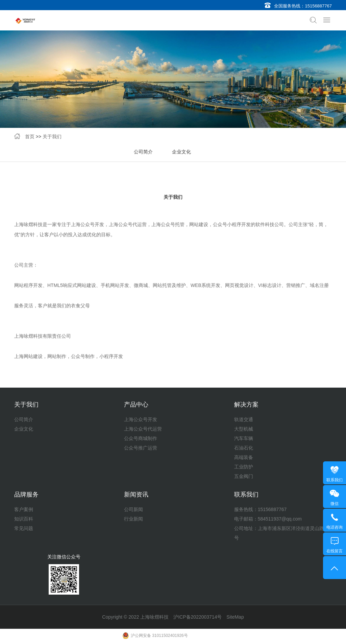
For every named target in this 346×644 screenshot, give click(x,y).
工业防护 (244, 467)
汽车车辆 (244, 438)
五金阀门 (244, 476)
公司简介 (143, 153)
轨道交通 (244, 419)
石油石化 (244, 448)
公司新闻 (133, 509)
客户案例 (24, 509)
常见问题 (24, 528)
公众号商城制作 (141, 438)
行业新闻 (133, 519)
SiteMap (235, 617)
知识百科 (24, 519)
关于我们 (52, 137)
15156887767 (318, 6)
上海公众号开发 (141, 419)
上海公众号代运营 (143, 429)
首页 (30, 137)
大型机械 (244, 429)
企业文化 (181, 153)
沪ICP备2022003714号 (197, 617)
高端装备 (244, 457)
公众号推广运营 (141, 448)
